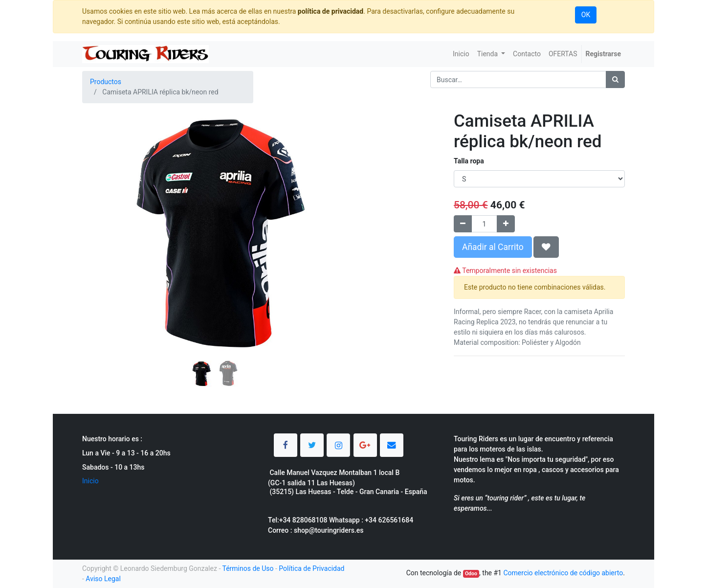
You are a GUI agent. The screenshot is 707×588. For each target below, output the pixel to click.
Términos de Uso (248, 568)
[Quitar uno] (463, 224)
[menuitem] (461, 54)
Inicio (90, 481)
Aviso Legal (103, 579)
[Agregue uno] (506, 224)
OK (586, 15)
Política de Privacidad (311, 568)
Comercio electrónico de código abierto (563, 573)
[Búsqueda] (615, 79)
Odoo (471, 574)
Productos (106, 82)
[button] (102, 209)
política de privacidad (331, 11)
